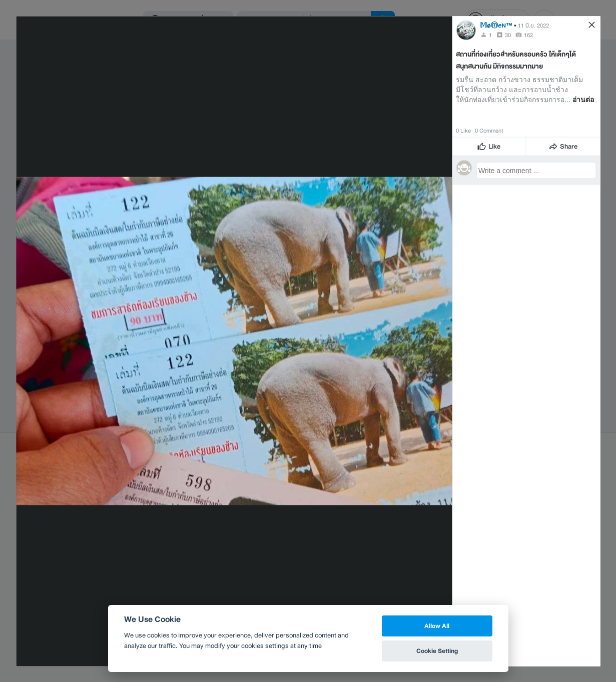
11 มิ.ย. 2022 (533, 25)
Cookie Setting (437, 651)
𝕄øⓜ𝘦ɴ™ (496, 25)
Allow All (437, 626)
